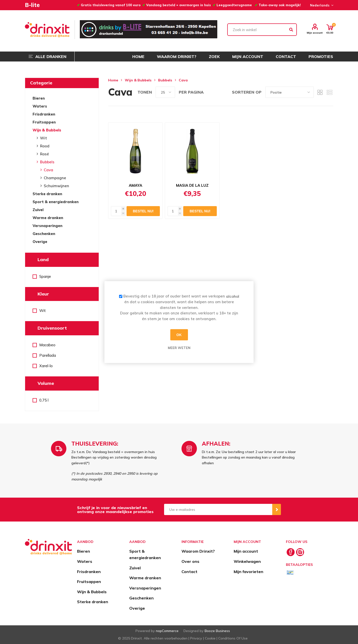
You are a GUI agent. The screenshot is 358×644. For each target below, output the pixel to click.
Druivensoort (52, 328)
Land (43, 260)
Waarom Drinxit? (198, 551)
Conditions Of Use (233, 638)
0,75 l (44, 400)
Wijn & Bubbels (47, 130)
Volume (46, 383)
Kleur (43, 294)
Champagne (55, 178)
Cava (48, 170)
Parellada (48, 355)
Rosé (45, 154)
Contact (189, 572)
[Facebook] (291, 552)
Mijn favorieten (248, 572)
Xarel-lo (46, 366)
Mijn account (315, 33)
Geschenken (44, 234)
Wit (44, 138)
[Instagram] (300, 552)
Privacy (196, 638)
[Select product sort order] (290, 92)
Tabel (320, 92)
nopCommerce (167, 631)
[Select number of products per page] (165, 92)
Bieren (39, 98)
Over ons (190, 561)
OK (179, 335)
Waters (40, 106)
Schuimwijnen (56, 186)
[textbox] (262, 30)
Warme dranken (48, 218)
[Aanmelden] (218, 509)
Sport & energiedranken (56, 202)
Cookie (210, 638)
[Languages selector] (321, 5)
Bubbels (47, 162)
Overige (40, 242)
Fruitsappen (44, 122)
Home (113, 80)
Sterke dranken (47, 194)
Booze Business (217, 631)
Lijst (329, 92)
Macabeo (47, 345)
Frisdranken (44, 114)
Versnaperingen (47, 226)
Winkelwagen (247, 561)
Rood (45, 146)
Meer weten (179, 348)
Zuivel (38, 210)
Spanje (45, 276)
